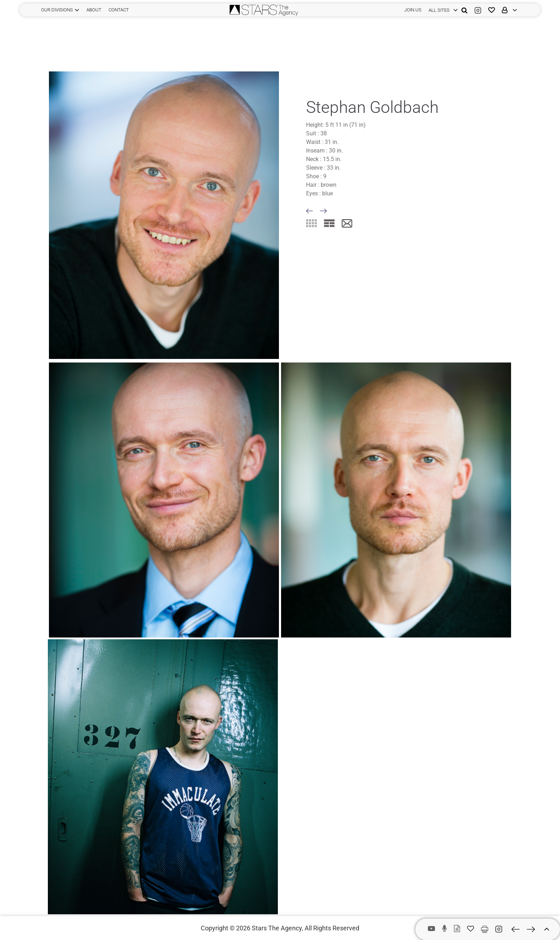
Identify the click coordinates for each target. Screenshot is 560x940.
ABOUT (94, 10)
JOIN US (413, 10)
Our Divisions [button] (57, 10)
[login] (441, 10)
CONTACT (119, 10)
